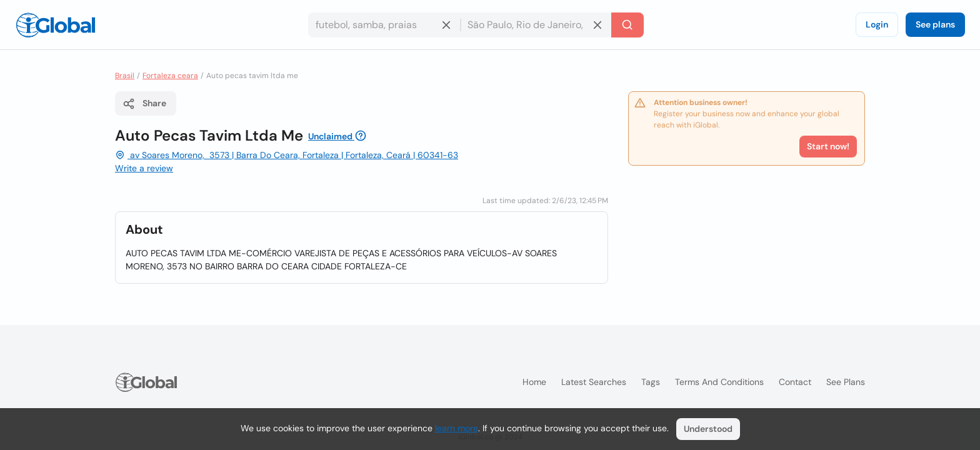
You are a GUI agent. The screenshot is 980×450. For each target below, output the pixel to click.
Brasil (125, 76)
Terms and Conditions (719, 382)
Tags (651, 382)
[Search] (627, 25)
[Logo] (56, 25)
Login (877, 24)
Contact (795, 382)
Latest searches (594, 382)
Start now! (828, 146)
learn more (457, 428)
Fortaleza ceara (170, 76)
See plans (935, 24)
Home (534, 382)
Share (144, 104)
